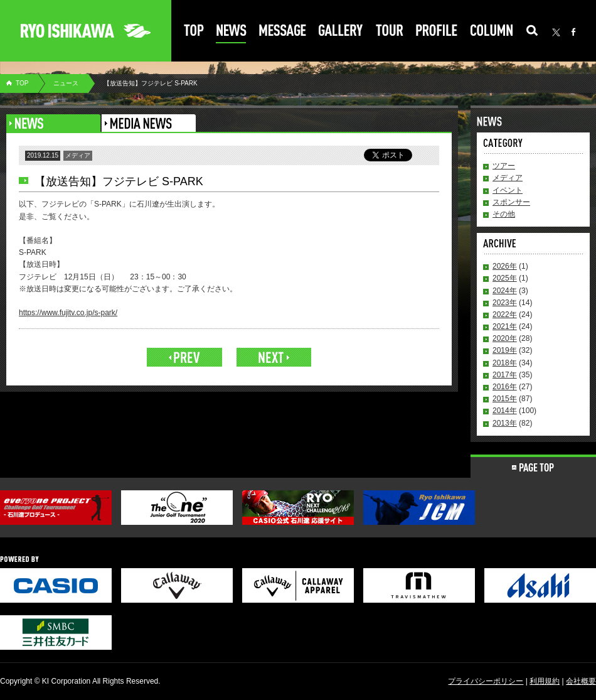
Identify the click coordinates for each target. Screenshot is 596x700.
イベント (508, 190)
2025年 (505, 278)
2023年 (505, 303)
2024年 (505, 291)
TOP (22, 83)
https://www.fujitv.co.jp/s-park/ (68, 313)
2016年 (505, 387)
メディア (508, 178)
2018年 (505, 363)
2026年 (505, 266)
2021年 (505, 326)
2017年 (505, 375)
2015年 (505, 399)
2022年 (505, 315)
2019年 (505, 350)
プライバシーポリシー (486, 681)
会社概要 (581, 681)
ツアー (504, 166)
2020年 (505, 338)
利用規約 (545, 681)
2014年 (505, 411)
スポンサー (511, 202)
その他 (504, 214)
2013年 (505, 423)
